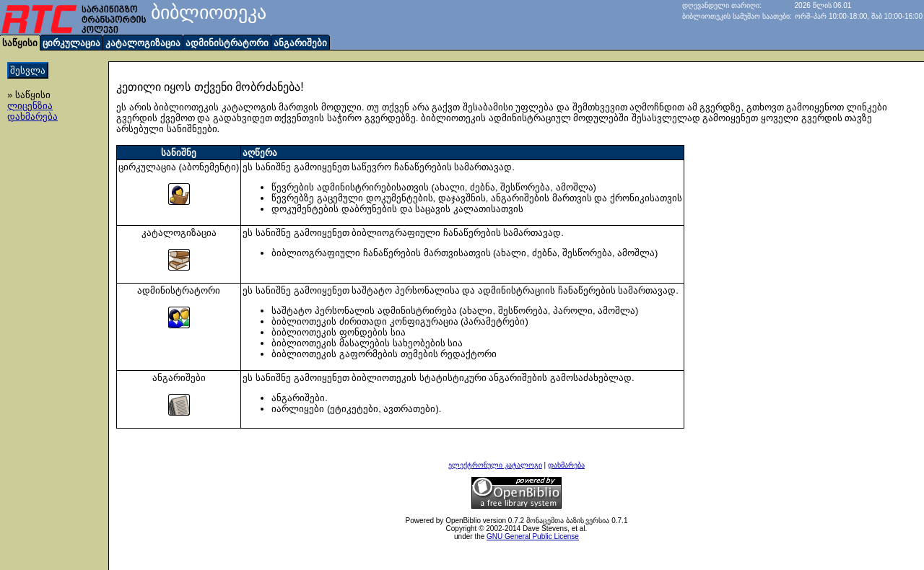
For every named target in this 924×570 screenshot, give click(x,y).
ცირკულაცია (71, 43)
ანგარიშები (300, 43)
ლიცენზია (30, 106)
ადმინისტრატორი (227, 43)
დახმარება (32, 117)
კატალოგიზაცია (143, 43)
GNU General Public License (533, 536)
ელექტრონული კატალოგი (495, 465)
